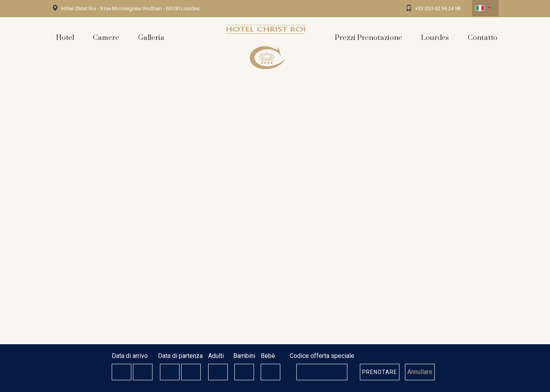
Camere (106, 38)
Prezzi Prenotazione (368, 38)
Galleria (151, 38)
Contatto (483, 38)
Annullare (420, 372)
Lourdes (435, 38)
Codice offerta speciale (322, 356)
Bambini (244, 356)
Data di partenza (180, 356)
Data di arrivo (130, 356)
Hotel (65, 38)
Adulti (216, 356)
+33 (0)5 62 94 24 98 (438, 8)
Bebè (268, 356)
